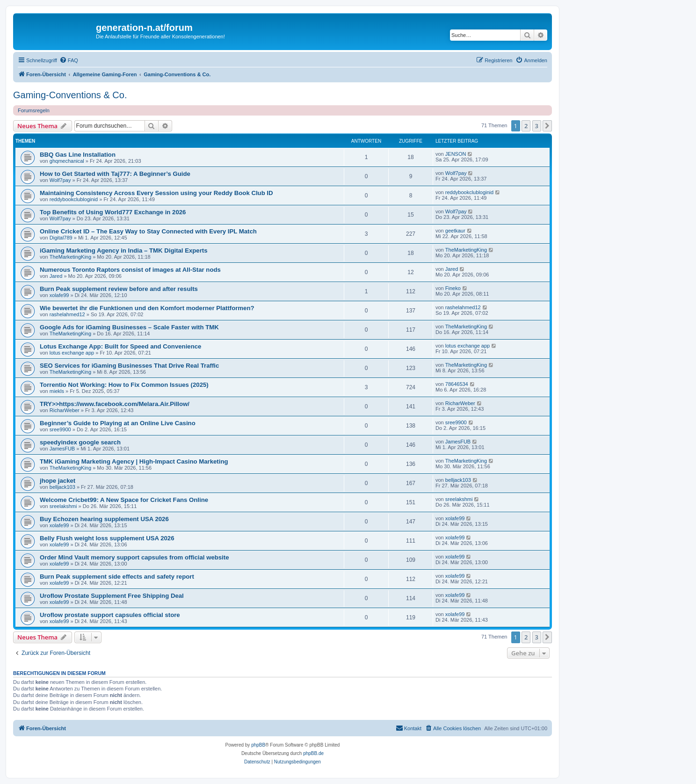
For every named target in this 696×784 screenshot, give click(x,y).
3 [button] (537, 126)
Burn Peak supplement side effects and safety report (117, 577)
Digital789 (61, 238)
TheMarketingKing (70, 257)
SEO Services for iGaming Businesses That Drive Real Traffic (129, 366)
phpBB (258, 745)
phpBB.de (313, 753)
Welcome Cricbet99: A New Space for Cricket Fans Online (124, 500)
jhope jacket (58, 481)
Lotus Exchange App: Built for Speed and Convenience (120, 346)
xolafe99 (59, 295)
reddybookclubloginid (74, 199)
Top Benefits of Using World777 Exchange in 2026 (113, 212)
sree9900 (60, 429)
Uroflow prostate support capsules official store (110, 615)
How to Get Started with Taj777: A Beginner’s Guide (115, 174)
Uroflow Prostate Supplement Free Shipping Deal (112, 596)
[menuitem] (69, 60)
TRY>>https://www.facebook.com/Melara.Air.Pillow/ (115, 404)
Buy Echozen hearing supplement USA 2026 (104, 519)
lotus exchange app (72, 353)
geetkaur (455, 231)
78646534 (457, 384)
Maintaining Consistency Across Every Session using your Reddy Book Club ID (156, 193)
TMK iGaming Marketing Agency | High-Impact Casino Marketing (134, 461)
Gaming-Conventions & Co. (70, 95)
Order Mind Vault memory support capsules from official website (134, 557)
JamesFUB (62, 449)
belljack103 (62, 487)
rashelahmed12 (67, 314)
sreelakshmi (63, 506)
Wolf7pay (60, 180)
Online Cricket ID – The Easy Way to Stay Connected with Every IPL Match (148, 231)
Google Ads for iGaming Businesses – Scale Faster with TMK (129, 327)
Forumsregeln (34, 110)
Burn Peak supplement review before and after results (119, 289)
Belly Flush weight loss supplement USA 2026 (107, 538)
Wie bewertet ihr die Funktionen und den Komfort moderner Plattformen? (147, 308)
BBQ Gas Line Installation (78, 155)
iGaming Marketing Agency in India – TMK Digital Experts (124, 250)
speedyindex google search (80, 442)
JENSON (456, 154)
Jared (56, 276)
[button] (547, 126)
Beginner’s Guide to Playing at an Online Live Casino (118, 423)
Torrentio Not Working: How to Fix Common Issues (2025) (124, 385)
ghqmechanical (67, 161)
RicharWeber (65, 410)
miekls (57, 391)
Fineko (453, 288)
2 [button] (526, 126)
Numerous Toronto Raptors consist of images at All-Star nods (130, 270)
